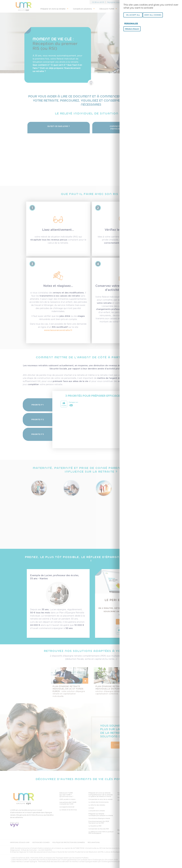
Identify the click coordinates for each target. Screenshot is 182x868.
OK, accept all (133, 15)
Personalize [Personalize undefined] (131, 23)
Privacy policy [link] (132, 29)
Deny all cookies (153, 15)
